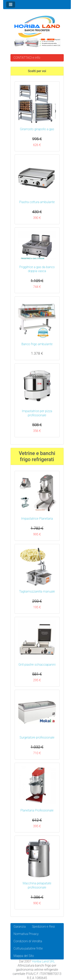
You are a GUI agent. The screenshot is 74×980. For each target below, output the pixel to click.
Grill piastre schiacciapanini (37, 665)
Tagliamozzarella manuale (37, 591)
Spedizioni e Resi (44, 927)
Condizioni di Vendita (28, 941)
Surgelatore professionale (37, 737)
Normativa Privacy (26, 934)
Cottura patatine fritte (28, 948)
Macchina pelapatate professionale (37, 885)
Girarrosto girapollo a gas (37, 129)
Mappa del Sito (24, 956)
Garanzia (20, 927)
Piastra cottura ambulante (37, 202)
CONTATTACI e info (27, 58)
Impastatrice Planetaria (37, 519)
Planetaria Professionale (37, 810)
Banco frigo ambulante (37, 344)
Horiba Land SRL (43, 961)
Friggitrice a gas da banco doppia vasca (37, 269)
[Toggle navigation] (11, 5)
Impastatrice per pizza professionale (37, 413)
